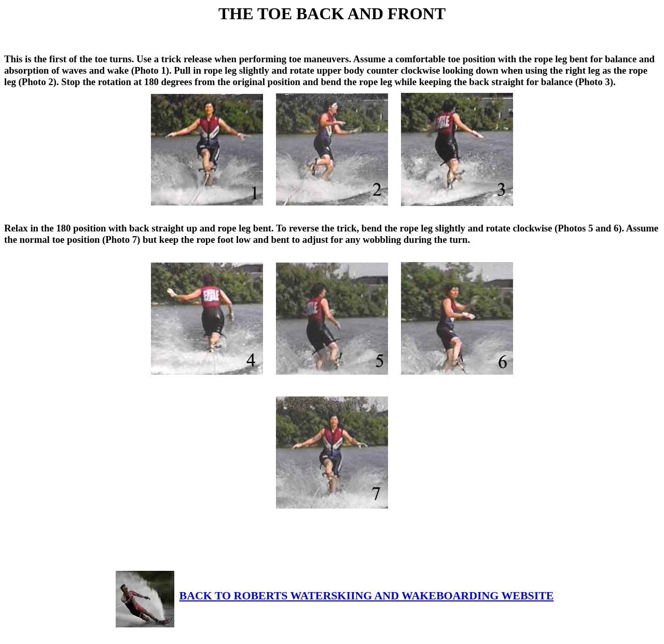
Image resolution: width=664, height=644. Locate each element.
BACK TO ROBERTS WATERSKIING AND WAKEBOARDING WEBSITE (335, 595)
